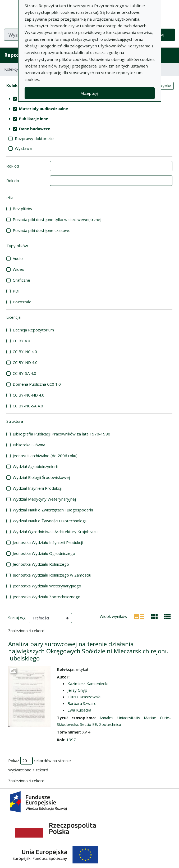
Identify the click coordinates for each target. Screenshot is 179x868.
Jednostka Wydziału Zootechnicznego (47, 597)
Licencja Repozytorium (33, 330)
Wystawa (23, 148)
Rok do (13, 181)
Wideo (19, 269)
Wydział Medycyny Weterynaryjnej (44, 499)
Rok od (13, 166)
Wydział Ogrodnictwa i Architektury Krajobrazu (55, 532)
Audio (18, 258)
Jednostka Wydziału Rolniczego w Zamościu (52, 575)
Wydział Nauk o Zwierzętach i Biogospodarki (53, 510)
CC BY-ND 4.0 (25, 362)
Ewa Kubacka (79, 710)
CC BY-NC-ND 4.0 (29, 395)
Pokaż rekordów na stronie (40, 761)
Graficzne (21, 280)
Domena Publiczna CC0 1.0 (37, 384)
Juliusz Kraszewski (84, 697)
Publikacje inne (34, 119)
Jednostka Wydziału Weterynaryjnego (47, 586)
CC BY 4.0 (21, 341)
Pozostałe (22, 302)
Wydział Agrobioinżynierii (35, 466)
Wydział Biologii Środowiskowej (41, 477)
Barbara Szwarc (82, 703)
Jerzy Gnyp (77, 690)
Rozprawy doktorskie (34, 138)
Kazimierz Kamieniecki (88, 683)
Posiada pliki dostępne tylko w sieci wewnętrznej (57, 219)
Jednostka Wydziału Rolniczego (41, 564)
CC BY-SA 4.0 (24, 373)
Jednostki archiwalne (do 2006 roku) (45, 456)
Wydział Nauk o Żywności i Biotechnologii (50, 521)
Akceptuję (89, 93)
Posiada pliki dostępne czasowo (42, 230)
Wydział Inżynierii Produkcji (37, 488)
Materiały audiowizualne (43, 109)
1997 (71, 740)
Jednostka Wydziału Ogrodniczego (44, 553)
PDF (17, 291)
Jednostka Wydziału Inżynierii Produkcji (48, 542)
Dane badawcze (35, 129)
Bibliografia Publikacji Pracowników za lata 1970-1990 (61, 434)
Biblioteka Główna (29, 445)
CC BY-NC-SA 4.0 (28, 406)
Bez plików (22, 209)
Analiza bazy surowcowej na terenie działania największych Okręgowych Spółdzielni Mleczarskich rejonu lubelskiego (88, 651)
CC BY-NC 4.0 (25, 352)
